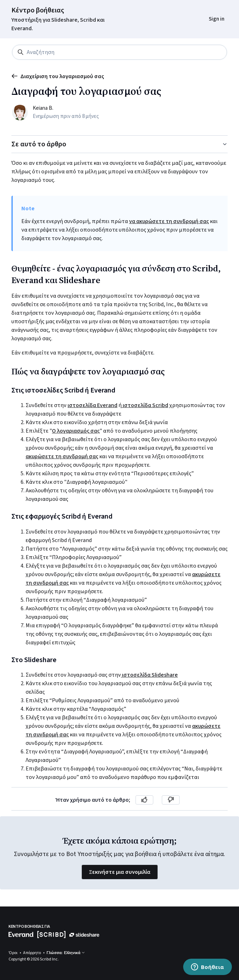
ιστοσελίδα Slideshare (149, 675)
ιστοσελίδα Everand (92, 405)
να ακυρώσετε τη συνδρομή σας (169, 221)
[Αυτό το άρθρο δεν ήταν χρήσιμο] (171, 800)
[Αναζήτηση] (119, 52)
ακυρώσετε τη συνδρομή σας (62, 456)
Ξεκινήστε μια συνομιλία (120, 872)
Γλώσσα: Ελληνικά (66, 953)
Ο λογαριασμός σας (76, 431)
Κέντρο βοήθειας (38, 10)
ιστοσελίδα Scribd (145, 405)
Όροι (13, 953)
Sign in (217, 19)
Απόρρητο (32, 953)
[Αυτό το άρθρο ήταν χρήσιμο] (144, 800)
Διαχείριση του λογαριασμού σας (58, 76)
